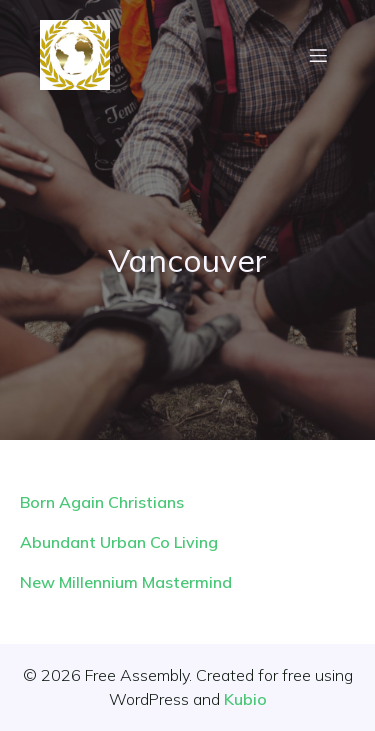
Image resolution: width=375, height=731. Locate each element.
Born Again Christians (102, 502)
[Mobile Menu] (318, 55)
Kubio (245, 699)
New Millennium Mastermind (126, 582)
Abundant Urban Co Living (119, 542)
